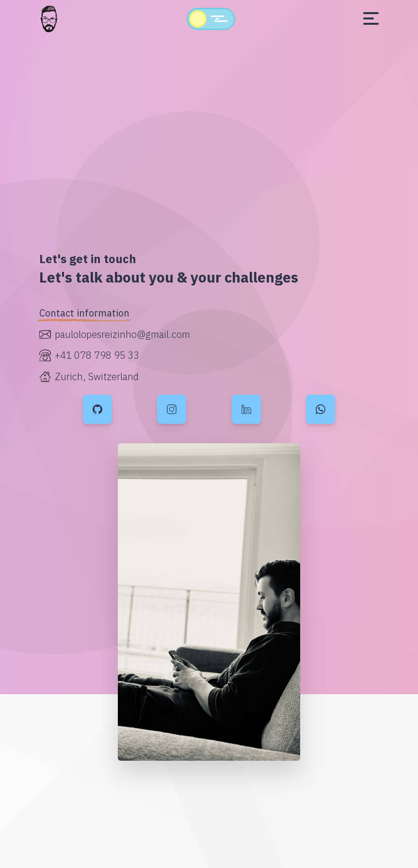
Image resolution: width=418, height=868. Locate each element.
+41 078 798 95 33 (97, 355)
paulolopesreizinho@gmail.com (122, 334)
